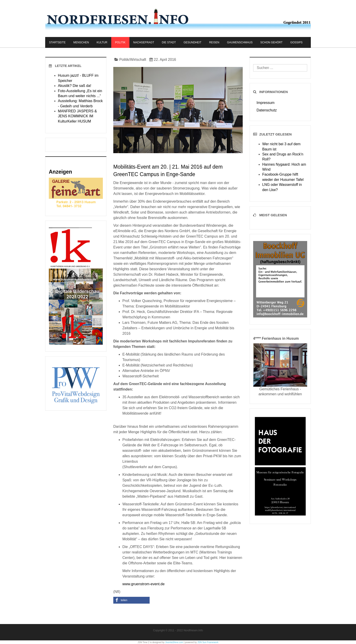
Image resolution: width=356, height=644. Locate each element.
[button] (131, 600)
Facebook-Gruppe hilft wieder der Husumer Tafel (283, 177)
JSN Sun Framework (208, 642)
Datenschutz (267, 110)
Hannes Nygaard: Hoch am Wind (284, 167)
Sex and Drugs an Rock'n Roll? (283, 157)
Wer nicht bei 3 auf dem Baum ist (281, 146)
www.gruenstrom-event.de (143, 584)
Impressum (266, 103)
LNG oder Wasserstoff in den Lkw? (282, 187)
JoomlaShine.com (174, 642)
